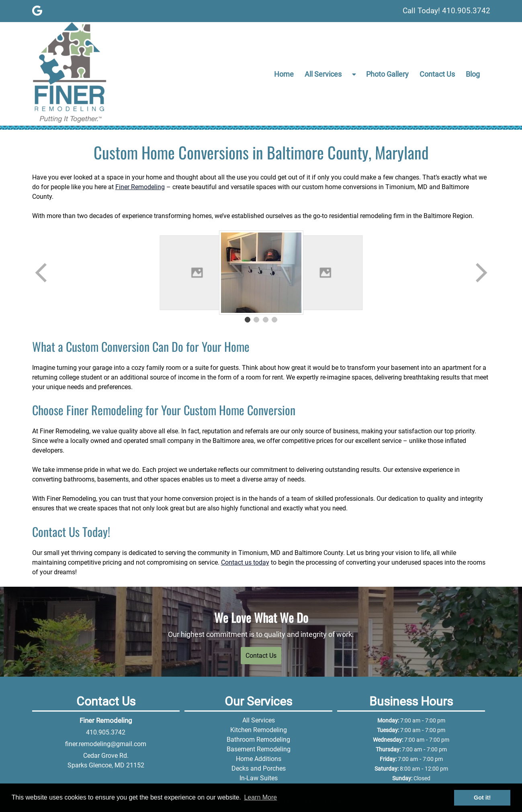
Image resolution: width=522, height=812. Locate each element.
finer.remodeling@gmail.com (106, 744)
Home (284, 74)
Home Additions (259, 759)
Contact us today (245, 562)
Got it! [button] (482, 798)
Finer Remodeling (140, 187)
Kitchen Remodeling (259, 730)
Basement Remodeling (259, 749)
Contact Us (437, 74)
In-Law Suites (259, 778)
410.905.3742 (106, 732)
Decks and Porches (259, 768)
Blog (473, 74)
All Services (323, 74)
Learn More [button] (260, 797)
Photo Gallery (387, 74)
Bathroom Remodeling (258, 740)
